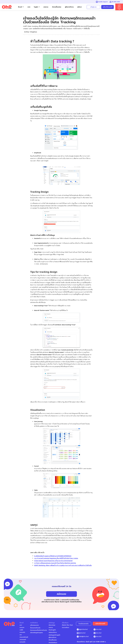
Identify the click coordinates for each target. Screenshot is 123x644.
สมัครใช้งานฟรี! (108, 7)
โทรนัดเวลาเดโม (84, 624)
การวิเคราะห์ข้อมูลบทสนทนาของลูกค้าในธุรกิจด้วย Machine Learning (55, 563)
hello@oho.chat (84, 637)
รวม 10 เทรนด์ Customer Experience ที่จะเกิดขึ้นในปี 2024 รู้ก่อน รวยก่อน (56, 558)
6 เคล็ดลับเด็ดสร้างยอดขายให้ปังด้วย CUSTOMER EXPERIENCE (53, 556)
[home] (7, 7)
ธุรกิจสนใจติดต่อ (119, 6)
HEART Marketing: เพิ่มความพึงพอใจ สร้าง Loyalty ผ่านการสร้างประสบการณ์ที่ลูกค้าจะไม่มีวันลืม (63, 565)
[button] (21, 7)
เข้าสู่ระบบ (93, 7)
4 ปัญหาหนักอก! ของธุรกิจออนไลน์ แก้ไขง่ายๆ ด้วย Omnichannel (53, 561)
